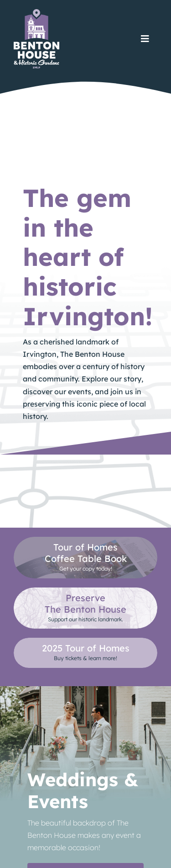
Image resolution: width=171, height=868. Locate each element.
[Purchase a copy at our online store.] (85, 557)
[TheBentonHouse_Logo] (36, 13)
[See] (85, 653)
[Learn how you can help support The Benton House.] (85, 608)
